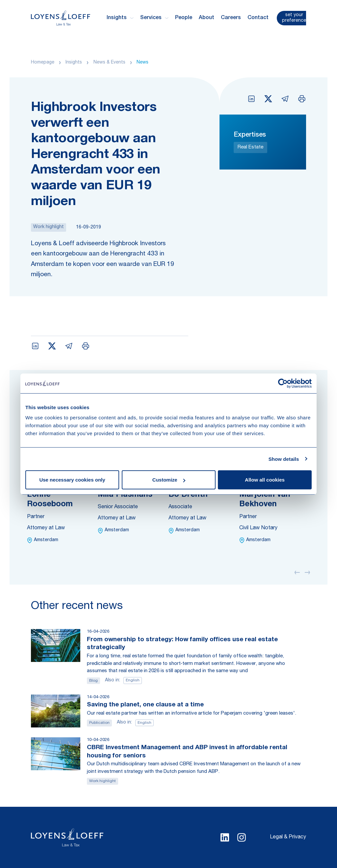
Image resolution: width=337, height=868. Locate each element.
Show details (284, 459)
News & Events (109, 63)
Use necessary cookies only (72, 480)
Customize (169, 480)
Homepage (43, 63)
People (184, 18)
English (133, 680)
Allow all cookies (265, 480)
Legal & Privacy (288, 837)
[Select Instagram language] (242, 837)
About (207, 18)
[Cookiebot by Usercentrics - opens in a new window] (283, 383)
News (143, 63)
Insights (74, 63)
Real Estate (250, 147)
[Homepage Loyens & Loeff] (61, 18)
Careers (231, 18)
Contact (258, 18)
